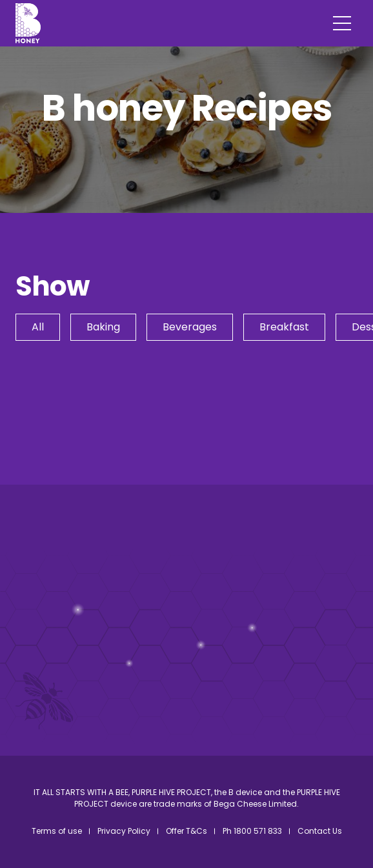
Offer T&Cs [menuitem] (186, 831)
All (38, 327)
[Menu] (342, 23)
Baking (103, 327)
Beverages (190, 327)
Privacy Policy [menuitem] (124, 831)
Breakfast (284, 327)
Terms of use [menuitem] (57, 831)
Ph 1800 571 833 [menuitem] (252, 831)
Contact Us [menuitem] (320, 831)
